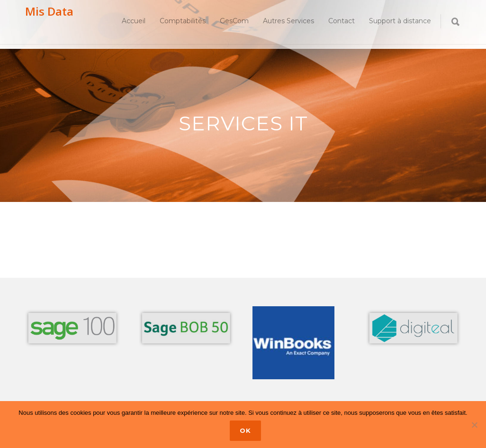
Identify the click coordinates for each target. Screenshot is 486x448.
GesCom (234, 21)
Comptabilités (183, 21)
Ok (245, 430)
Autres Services (288, 21)
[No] (474, 425)
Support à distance (400, 21)
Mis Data (49, 11)
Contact (342, 21)
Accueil (134, 21)
